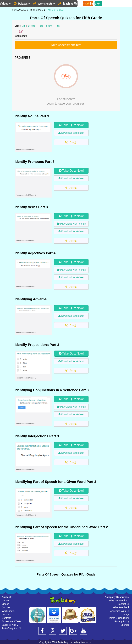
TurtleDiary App (11, 628)
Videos (5, 604)
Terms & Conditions (119, 618)
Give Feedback (121, 607)
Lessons (6, 614)
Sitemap (125, 625)
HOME (15, 10)
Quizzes (6, 607)
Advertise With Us (120, 611)
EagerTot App (10, 625)
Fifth (57, 26)
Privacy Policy (122, 621)
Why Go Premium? (119, 601)
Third (41, 26)
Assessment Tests (11, 621)
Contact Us (123, 604)
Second (32, 26)
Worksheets (8, 611)
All (24, 26)
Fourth (49, 26)
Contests (6, 618)
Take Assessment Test (66, 45)
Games (6, 601)
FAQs (126, 614)
